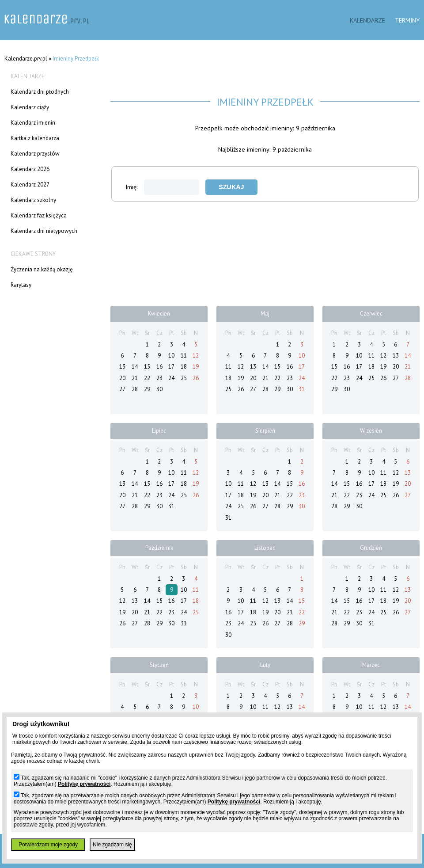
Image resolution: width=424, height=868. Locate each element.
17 (171, 367)
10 (171, 356)
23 (159, 378)
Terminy (407, 20)
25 (184, 378)
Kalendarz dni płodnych (40, 92)
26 (196, 378)
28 (135, 389)
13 (122, 367)
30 (159, 389)
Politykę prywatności (84, 784)
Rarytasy (21, 285)
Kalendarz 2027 (30, 185)
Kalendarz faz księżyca (39, 215)
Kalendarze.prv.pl (26, 59)
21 (135, 378)
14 (135, 367)
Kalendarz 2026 (30, 169)
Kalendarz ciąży (30, 107)
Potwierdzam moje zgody (48, 845)
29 (147, 389)
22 (147, 378)
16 (159, 367)
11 (184, 356)
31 (302, 389)
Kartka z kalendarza (35, 138)
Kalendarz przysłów (35, 154)
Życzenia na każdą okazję (42, 269)
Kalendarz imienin (33, 123)
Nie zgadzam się (112, 845)
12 (196, 356)
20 (122, 378)
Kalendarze (367, 20)
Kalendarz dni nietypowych (44, 231)
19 (196, 367)
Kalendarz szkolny (33, 200)
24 (171, 378)
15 (147, 367)
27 (122, 389)
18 (184, 367)
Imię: (162, 187)
